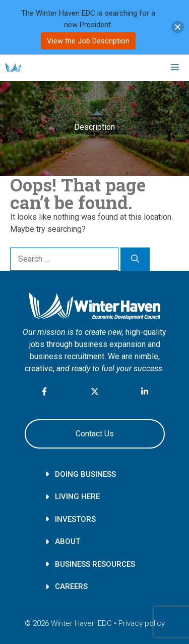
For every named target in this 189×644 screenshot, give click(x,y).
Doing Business (85, 474)
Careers (71, 586)
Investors (75, 519)
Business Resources (95, 564)
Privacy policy (142, 623)
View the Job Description (88, 41)
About (68, 541)
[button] (178, 27)
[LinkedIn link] (145, 391)
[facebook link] (45, 393)
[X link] (95, 391)
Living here (77, 497)
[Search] (135, 259)
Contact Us (95, 434)
